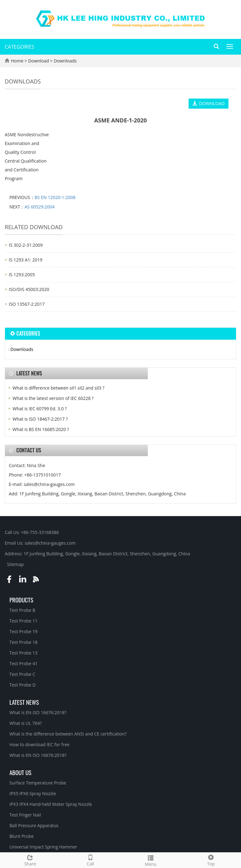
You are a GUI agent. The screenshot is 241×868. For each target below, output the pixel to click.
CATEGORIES (19, 47)
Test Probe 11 (24, 621)
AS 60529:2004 (40, 207)
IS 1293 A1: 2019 (26, 260)
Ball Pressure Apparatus (34, 825)
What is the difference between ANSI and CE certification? (68, 734)
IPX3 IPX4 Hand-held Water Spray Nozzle (51, 804)
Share (30, 860)
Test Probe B (22, 610)
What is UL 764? (26, 723)
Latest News (24, 702)
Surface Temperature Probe (38, 783)
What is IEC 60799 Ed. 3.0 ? (40, 409)
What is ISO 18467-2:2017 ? (40, 419)
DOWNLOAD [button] (209, 103)
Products (21, 600)
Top (211, 860)
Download (39, 61)
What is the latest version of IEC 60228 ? (53, 398)
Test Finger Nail (25, 815)
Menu (151, 860)
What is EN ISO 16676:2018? (38, 712)
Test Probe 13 (24, 653)
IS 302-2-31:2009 (26, 245)
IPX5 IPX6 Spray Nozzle (33, 793)
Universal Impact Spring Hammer (43, 847)
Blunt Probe (21, 836)
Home (17, 61)
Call (90, 860)
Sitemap (15, 564)
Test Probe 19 (24, 631)
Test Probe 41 (24, 663)
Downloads (65, 61)
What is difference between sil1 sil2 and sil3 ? (58, 388)
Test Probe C (22, 674)
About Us (20, 772)
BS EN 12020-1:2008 (55, 197)
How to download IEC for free (39, 744)
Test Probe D (23, 685)
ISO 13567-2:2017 (27, 304)
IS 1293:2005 (22, 275)
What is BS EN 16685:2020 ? (41, 429)
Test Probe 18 (24, 642)
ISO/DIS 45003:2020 (29, 289)
